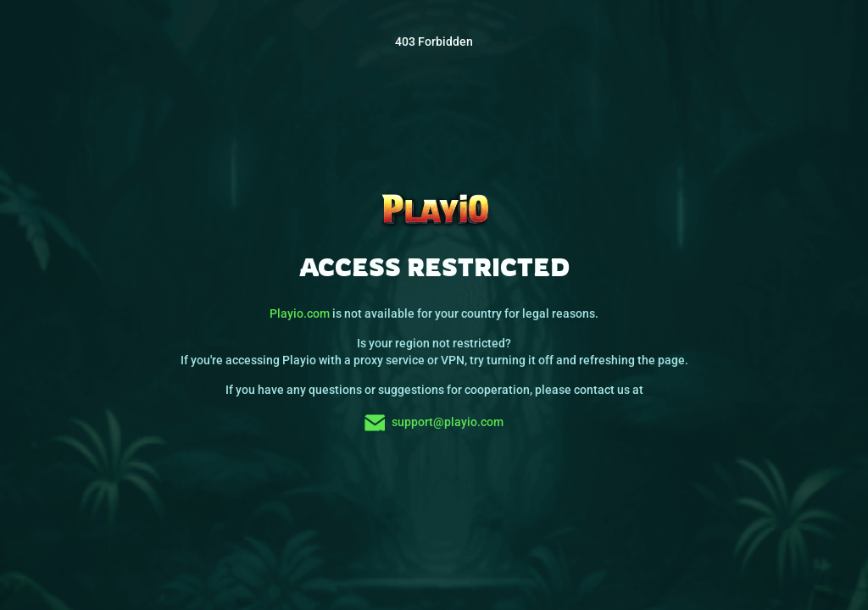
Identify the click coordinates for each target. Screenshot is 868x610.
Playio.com (300, 313)
